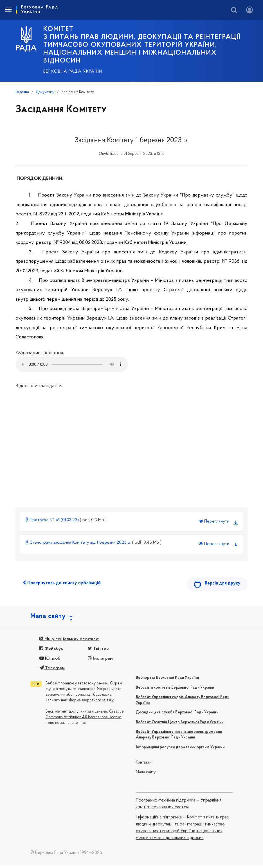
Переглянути (214, 521)
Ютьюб (50, 661)
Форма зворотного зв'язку (91, 703)
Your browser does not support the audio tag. (72, 364)
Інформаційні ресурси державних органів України (180, 750)
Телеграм (52, 671)
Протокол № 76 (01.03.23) (52, 520)
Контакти (144, 765)
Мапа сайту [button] (48, 619)
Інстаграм (100, 661)
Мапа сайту (146, 775)
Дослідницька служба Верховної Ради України (177, 716)
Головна (22, 92)
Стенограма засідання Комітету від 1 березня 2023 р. (78, 543)
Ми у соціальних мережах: (69, 642)
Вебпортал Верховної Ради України (167, 681)
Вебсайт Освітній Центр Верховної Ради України (180, 725)
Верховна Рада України (73, 72)
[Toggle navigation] (8, 10)
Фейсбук (51, 652)
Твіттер (98, 652)
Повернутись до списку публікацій (62, 583)
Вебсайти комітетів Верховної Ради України (175, 690)
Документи (45, 92)
